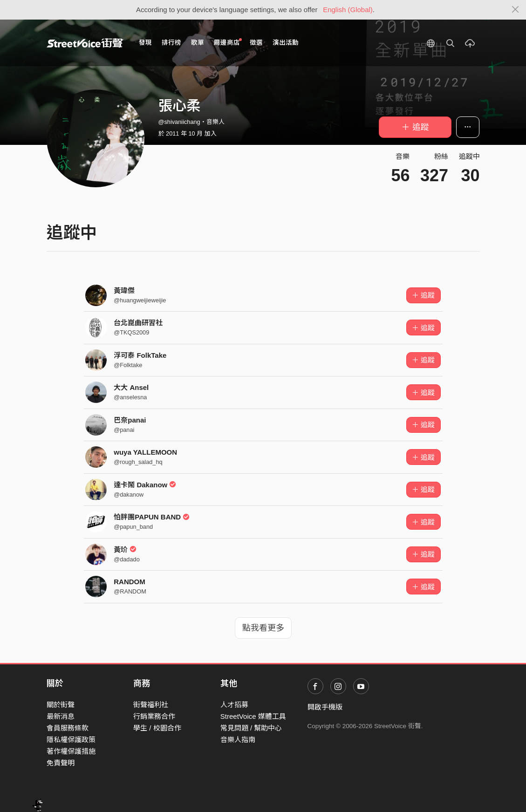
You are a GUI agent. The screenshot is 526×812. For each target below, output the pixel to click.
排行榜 (171, 43)
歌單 (198, 43)
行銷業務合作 (154, 716)
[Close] (516, 10)
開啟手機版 (325, 707)
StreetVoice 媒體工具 (253, 716)
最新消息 (61, 716)
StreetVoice (85, 43)
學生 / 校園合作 (157, 728)
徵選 (256, 43)
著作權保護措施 (71, 751)
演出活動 (286, 43)
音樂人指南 (238, 740)
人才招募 (234, 705)
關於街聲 (61, 705)
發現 (145, 43)
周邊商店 (228, 42)
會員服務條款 (68, 728)
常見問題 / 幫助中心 (251, 728)
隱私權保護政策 (71, 740)
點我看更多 (263, 628)
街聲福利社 (151, 705)
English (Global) (348, 10)
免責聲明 (61, 763)
